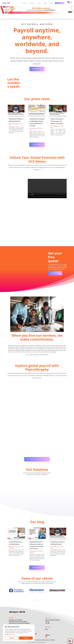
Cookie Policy (12, 634)
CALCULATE (55, 273)
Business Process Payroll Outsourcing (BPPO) (19, 623)
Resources (32, 3)
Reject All (12, 638)
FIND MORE (37, 145)
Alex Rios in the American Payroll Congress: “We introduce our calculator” (57, 121)
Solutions (25, 3)
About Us (51, 3)
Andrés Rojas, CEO (14, 547)
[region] (19, 633)
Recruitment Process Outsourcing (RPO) (18, 622)
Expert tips (11, 548)
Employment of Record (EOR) (16, 620)
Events (52, 127)
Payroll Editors (13, 124)
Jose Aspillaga (54, 126)
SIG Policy (52, 640)
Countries (45, 3)
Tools (39, 3)
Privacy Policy (46, 640)
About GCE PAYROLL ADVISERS (52, 620)
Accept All (26, 638)
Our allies (48, 623)
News (10, 125)
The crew (47, 622)
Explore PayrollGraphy (37, 459)
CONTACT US (60, 3)
